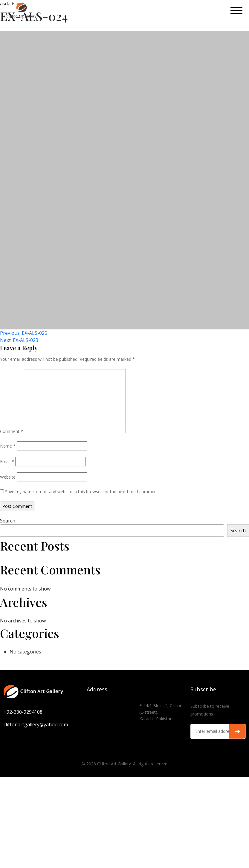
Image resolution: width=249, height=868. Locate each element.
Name (8, 446)
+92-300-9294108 (23, 712)
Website (8, 477)
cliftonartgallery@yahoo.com (36, 724)
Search (8, 521)
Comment (12, 431)
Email (7, 461)
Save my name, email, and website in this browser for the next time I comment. (82, 492)
